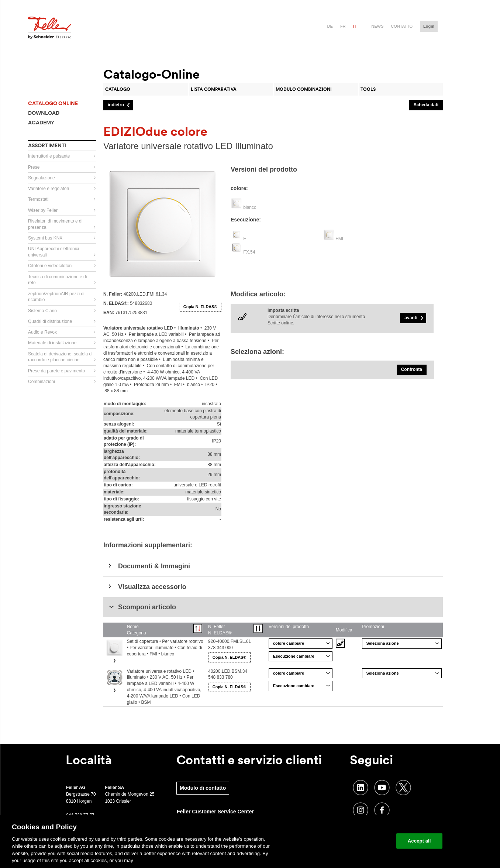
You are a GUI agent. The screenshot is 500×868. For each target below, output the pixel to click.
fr (343, 26)
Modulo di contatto (203, 788)
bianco (250, 207)
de (330, 26)
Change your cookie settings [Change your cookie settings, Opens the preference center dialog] (356, 841)
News (377, 26)
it (355, 26)
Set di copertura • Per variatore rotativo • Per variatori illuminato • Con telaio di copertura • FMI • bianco (165, 648)
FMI (339, 239)
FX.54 (249, 252)
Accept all (419, 841)
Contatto (402, 26)
